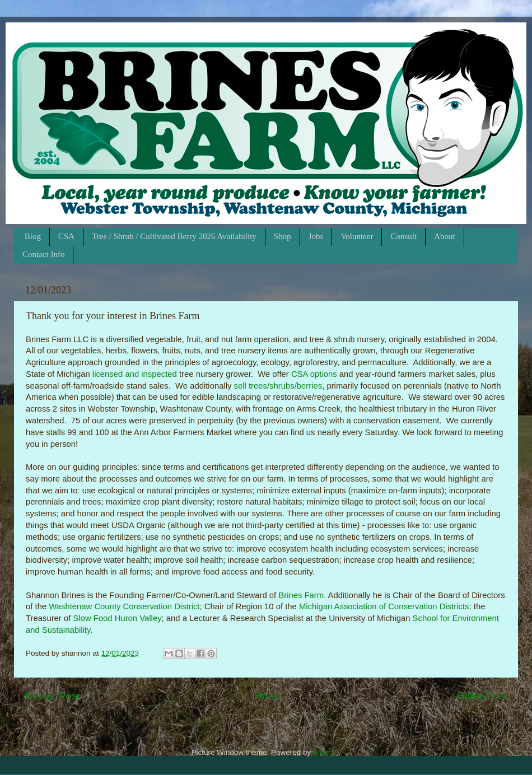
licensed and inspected (135, 374)
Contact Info (43, 254)
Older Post (482, 696)
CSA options (314, 374)
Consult (403, 236)
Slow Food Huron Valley (117, 618)
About (445, 236)
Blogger (326, 752)
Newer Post (53, 696)
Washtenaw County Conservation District (124, 606)
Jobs (316, 236)
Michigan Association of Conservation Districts (384, 606)
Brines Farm (301, 595)
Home (268, 696)
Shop (283, 236)
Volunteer (357, 236)
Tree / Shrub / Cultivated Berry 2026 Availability (174, 236)
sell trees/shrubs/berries (278, 386)
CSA (66, 236)
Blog (33, 236)
